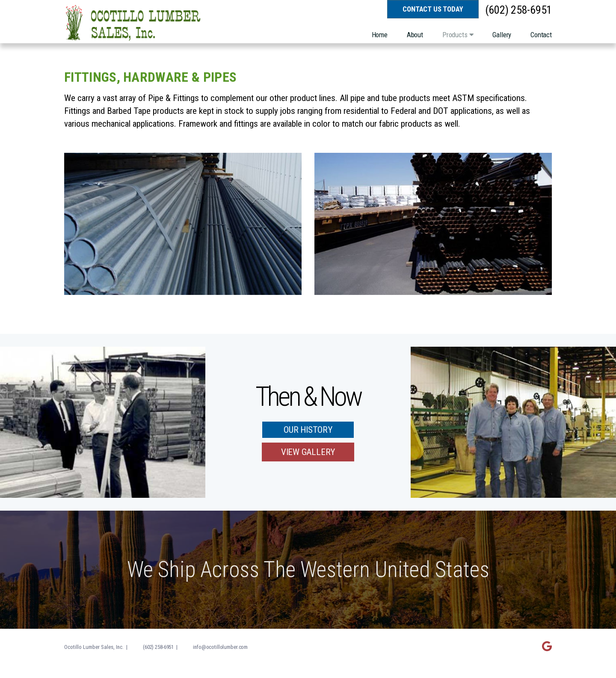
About (415, 35)
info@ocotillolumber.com (220, 647)
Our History (308, 430)
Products (458, 35)
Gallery (502, 35)
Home (380, 35)
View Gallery (308, 452)
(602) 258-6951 (518, 10)
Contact (541, 35)
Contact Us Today (433, 9)
